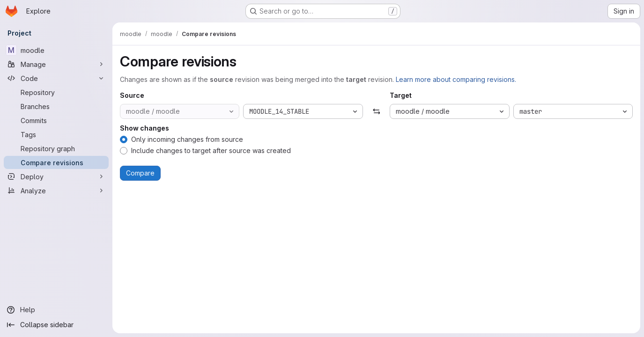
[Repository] (56, 92)
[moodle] (56, 50)
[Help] (56, 310)
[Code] (56, 78)
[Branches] (56, 106)
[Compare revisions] (56, 162)
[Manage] (56, 64)
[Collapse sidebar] (56, 325)
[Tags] (56, 134)
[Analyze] (56, 190)
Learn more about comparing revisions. (456, 79)
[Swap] (376, 111)
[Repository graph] (56, 148)
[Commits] (56, 120)
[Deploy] (56, 176)
